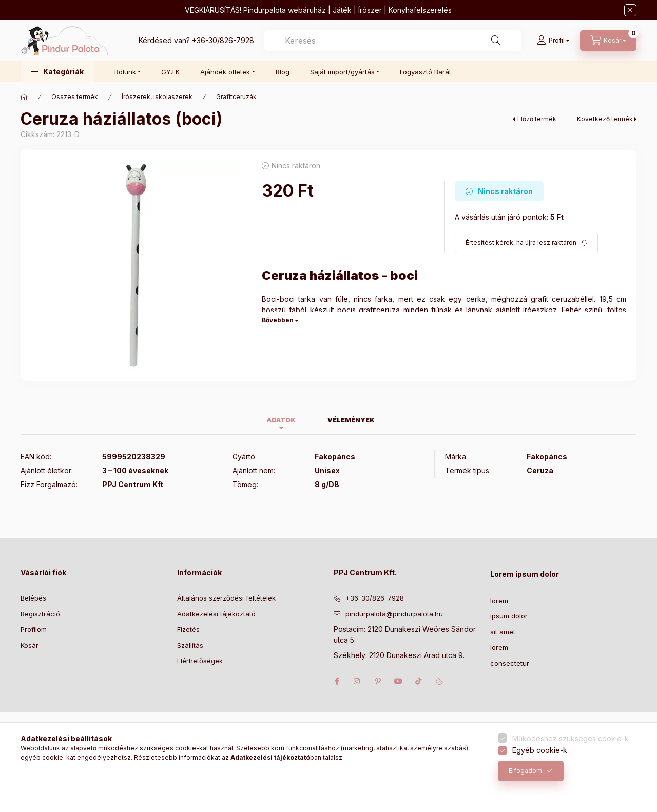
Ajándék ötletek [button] (225, 72)
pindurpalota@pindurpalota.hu (394, 614)
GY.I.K (170, 72)
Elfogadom (525, 771)
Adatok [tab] (281, 420)
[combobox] (393, 41)
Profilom (34, 629)
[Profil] (553, 41)
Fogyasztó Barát (426, 72)
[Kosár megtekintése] (608, 41)
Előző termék (537, 119)
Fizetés (188, 629)
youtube (398, 681)
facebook (337, 681)
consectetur (510, 663)
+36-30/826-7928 (223, 40)
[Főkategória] (24, 97)
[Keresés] (496, 41)
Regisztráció (40, 614)
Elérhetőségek (200, 661)
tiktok (419, 681)
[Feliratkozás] (526, 243)
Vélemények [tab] (351, 420)
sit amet (503, 632)
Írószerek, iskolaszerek (157, 97)
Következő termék (605, 119)
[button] (57, 72)
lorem (499, 601)
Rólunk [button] (125, 72)
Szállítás (190, 645)
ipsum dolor (509, 616)
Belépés (33, 598)
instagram (357, 681)
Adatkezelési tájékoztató (216, 614)
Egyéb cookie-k (540, 750)
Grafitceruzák (236, 97)
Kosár (30, 645)
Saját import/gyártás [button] (342, 72)
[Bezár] (630, 10)
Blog (283, 72)
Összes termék (75, 97)
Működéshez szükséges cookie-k (571, 738)
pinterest (378, 681)
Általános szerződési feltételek (226, 598)
